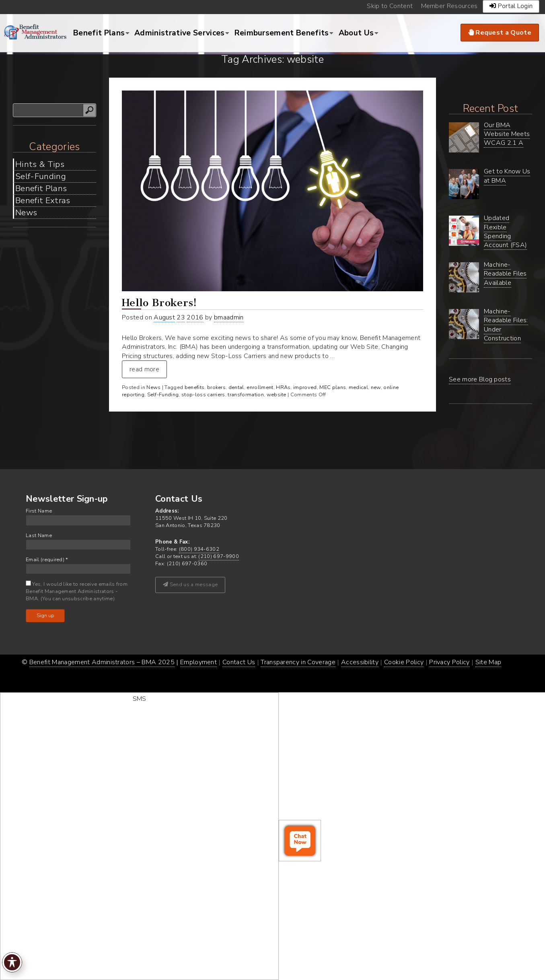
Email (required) (47, 560)
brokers (216, 387)
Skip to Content (390, 6)
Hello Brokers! (159, 303)
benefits (195, 387)
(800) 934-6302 (199, 549)
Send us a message (190, 585)
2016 (195, 317)
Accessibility (360, 662)
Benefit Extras (43, 200)
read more (144, 369)
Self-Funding (41, 176)
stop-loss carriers (203, 395)
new (376, 387)
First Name (39, 511)
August (164, 317)
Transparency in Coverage (298, 662)
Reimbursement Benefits (282, 33)
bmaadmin (229, 317)
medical (358, 387)
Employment (198, 662)
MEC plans (333, 387)
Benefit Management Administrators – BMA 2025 (102, 662)
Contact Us (239, 662)
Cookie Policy (404, 662)
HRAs (283, 387)
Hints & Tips (40, 164)
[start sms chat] (139, 836)
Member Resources (449, 6)
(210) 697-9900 (218, 556)
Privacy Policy (449, 662)
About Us (356, 33)
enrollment (260, 387)
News (26, 212)
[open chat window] (300, 841)
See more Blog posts (480, 379)
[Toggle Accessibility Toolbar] (12, 962)
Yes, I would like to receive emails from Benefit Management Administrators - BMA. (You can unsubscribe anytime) (77, 591)
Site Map (488, 662)
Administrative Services (179, 33)
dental (236, 387)
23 (181, 317)
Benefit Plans (99, 33)
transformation (246, 395)
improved (305, 387)
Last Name (39, 536)
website (277, 395)
